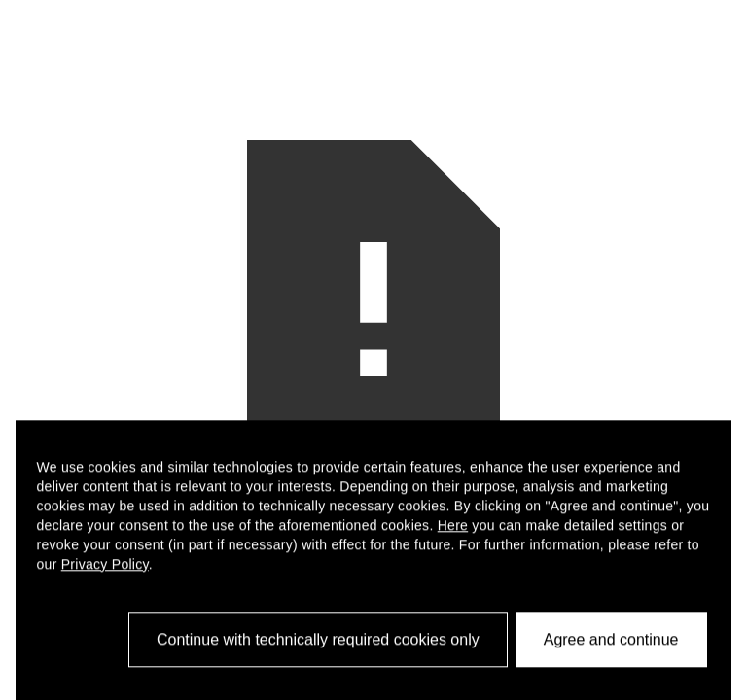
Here (453, 532)
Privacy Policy (105, 571)
